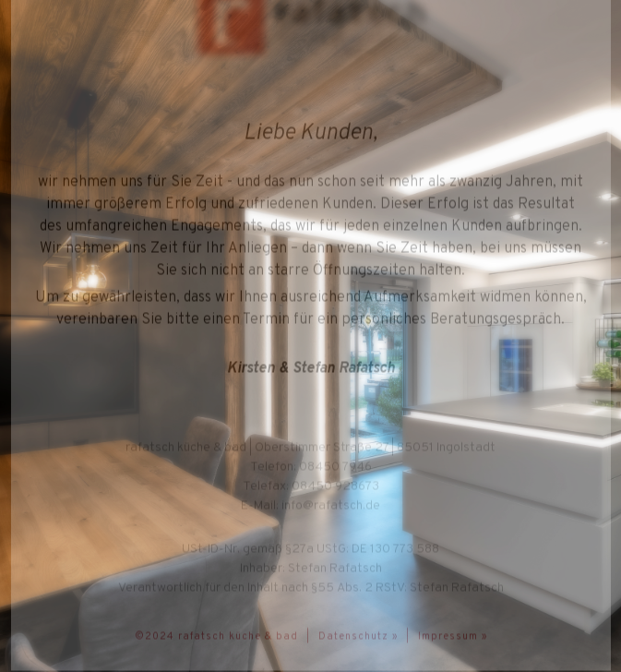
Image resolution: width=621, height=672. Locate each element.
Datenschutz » (358, 636)
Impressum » (453, 636)
